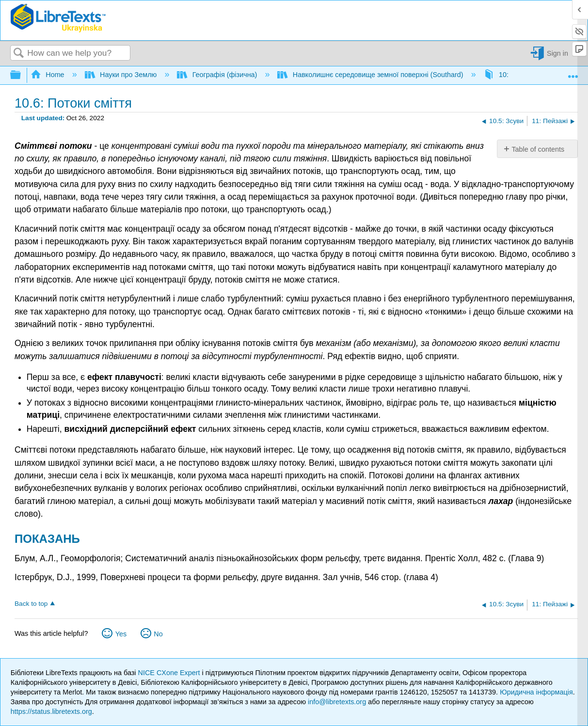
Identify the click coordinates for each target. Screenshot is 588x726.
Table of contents (538, 149)
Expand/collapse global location (573, 73)
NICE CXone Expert (170, 673)
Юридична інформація (536, 692)
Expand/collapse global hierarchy (22, 75)
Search (19, 54)
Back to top (31, 604)
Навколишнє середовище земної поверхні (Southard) (371, 75)
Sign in (557, 53)
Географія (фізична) (218, 75)
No (158, 634)
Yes (121, 634)
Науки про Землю (122, 75)
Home (48, 75)
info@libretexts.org (337, 702)
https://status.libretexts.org (51, 711)
